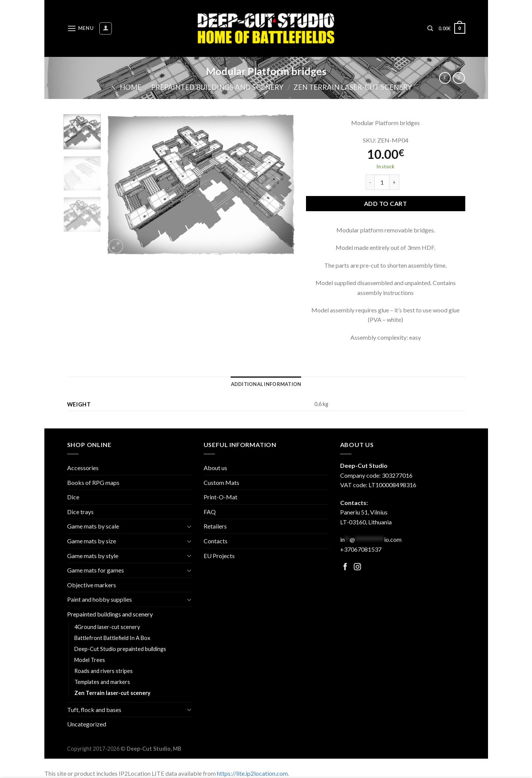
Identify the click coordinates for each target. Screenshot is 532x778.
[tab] (266, 384)
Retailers (215, 526)
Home (131, 87)
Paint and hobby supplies (100, 599)
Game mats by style (93, 556)
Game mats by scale (93, 526)
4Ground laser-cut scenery (107, 627)
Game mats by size (92, 541)
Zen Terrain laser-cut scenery (353, 87)
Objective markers (92, 585)
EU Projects (219, 556)
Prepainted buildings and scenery (217, 87)
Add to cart (385, 203)
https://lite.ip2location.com (252, 773)
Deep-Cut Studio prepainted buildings (120, 649)
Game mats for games (96, 570)
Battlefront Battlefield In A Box (112, 638)
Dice (73, 497)
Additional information (266, 384)
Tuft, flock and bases (94, 710)
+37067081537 (361, 549)
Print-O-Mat (220, 497)
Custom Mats (221, 482)
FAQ (210, 512)
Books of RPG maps (93, 482)
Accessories (83, 468)
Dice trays (80, 512)
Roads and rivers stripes (104, 671)
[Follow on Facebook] (345, 567)
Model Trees (90, 660)
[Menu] (80, 28)
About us (215, 468)
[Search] (430, 28)
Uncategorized (87, 724)
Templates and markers (102, 682)
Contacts (216, 541)
